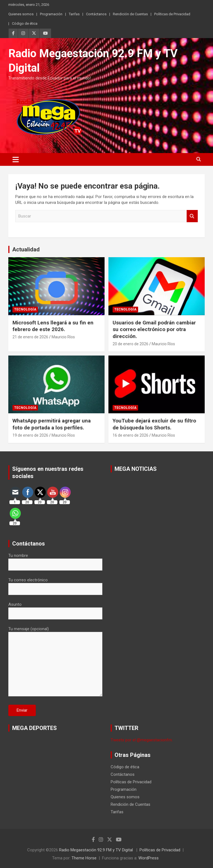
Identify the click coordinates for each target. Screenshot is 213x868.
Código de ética (25, 23)
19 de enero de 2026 (30, 435)
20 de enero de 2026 (130, 344)
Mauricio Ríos (63, 337)
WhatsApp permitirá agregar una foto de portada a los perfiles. (52, 424)
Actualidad (26, 249)
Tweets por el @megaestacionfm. (142, 740)
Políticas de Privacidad (172, 14)
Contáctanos (96, 14)
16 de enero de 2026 (130, 435)
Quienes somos (21, 14)
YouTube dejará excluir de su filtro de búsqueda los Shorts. (154, 424)
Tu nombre (55, 560)
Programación (51, 14)
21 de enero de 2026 (30, 337)
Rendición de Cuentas (130, 14)
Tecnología (25, 309)
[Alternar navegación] (16, 159)
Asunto (55, 609)
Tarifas (74, 14)
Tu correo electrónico (55, 584)
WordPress (149, 858)
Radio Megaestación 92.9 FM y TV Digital (97, 850)
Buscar (192, 216)
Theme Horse (84, 858)
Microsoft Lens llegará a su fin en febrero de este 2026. (53, 326)
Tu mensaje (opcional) (55, 662)
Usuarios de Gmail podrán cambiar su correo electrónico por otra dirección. (154, 329)
